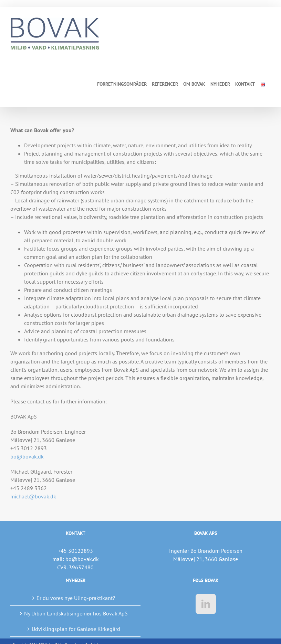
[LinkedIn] (206, 604)
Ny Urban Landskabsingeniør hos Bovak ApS (76, 613)
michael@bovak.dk (33, 496)
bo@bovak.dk (27, 456)
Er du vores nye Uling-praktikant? (76, 598)
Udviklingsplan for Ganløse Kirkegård (76, 629)
